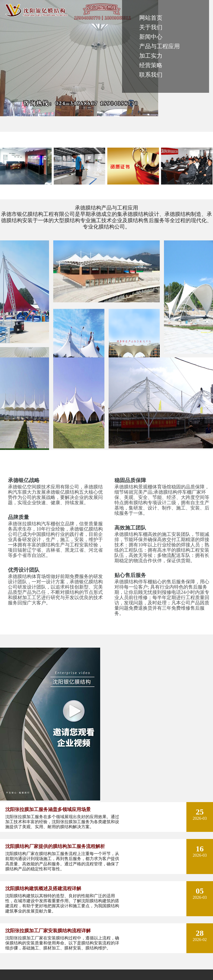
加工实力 (151, 56)
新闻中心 (151, 37)
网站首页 (151, 18)
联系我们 (151, 75)
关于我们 (151, 27)
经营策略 (151, 65)
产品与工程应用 (159, 46)
